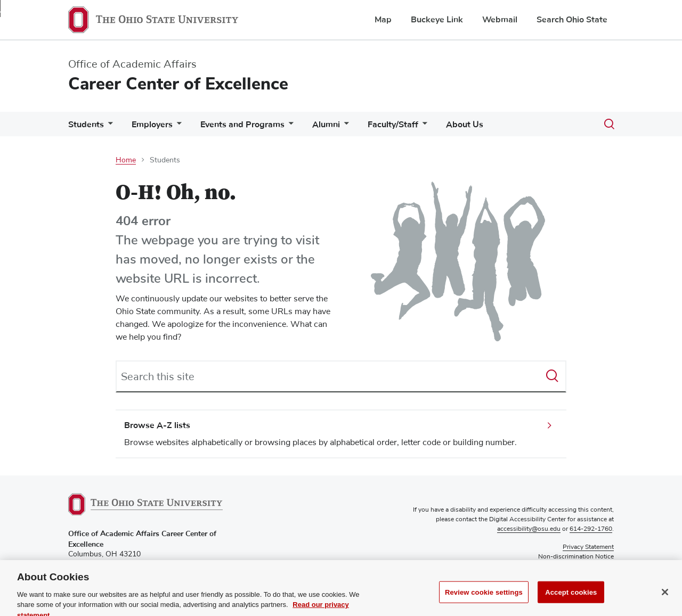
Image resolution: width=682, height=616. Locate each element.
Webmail (500, 20)
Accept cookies (571, 601)
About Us (465, 125)
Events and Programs (242, 125)
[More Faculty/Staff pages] (423, 127)
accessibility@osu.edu (529, 529)
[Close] (665, 601)
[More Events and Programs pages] (289, 127)
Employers (152, 125)
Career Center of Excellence (178, 84)
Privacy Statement (588, 547)
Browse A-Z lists (157, 425)
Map (383, 20)
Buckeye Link (437, 20)
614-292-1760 (591, 529)
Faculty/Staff (393, 125)
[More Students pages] (108, 127)
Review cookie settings (484, 601)
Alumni (326, 125)
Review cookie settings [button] (581, 566)
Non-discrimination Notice (576, 557)
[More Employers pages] (177, 127)
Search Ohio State (572, 20)
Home (126, 160)
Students (86, 125)
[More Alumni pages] (344, 127)
